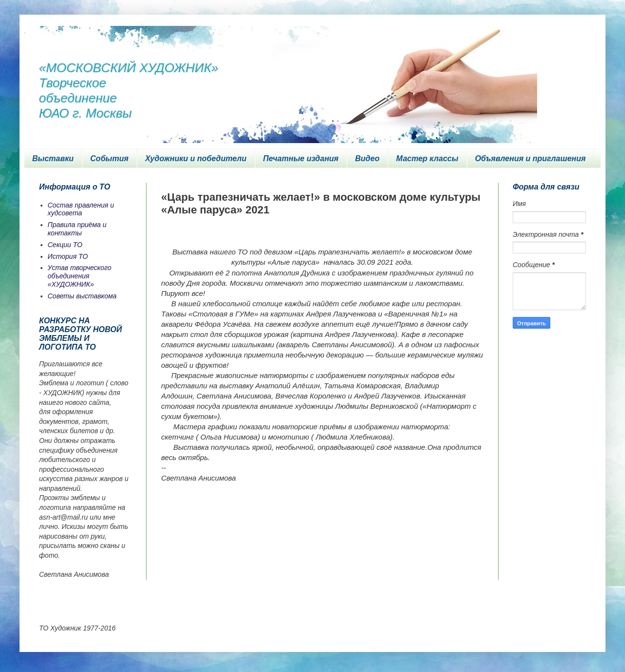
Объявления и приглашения (531, 158)
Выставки (53, 158)
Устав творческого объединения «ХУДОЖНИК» (80, 276)
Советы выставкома (82, 296)
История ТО (68, 256)
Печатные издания (301, 158)
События (109, 158)
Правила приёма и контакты (77, 229)
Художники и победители (196, 158)
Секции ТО (65, 245)
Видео (367, 158)
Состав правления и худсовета (81, 209)
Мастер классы (427, 158)
